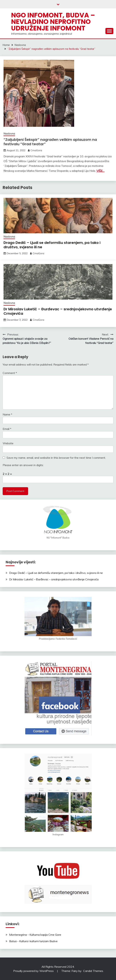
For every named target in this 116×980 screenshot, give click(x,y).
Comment (10, 373)
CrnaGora (36, 150)
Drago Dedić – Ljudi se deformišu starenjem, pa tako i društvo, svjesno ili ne (52, 245)
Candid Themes (93, 971)
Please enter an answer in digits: (23, 465)
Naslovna (9, 134)
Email (7, 429)
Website (8, 443)
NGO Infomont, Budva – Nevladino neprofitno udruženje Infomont (53, 22)
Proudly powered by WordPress (34, 971)
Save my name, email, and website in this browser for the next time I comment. (56, 458)
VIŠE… (100, 171)
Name (7, 414)
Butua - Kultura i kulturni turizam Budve (33, 941)
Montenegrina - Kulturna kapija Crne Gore (35, 935)
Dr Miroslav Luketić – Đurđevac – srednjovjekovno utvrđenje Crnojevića (58, 311)
